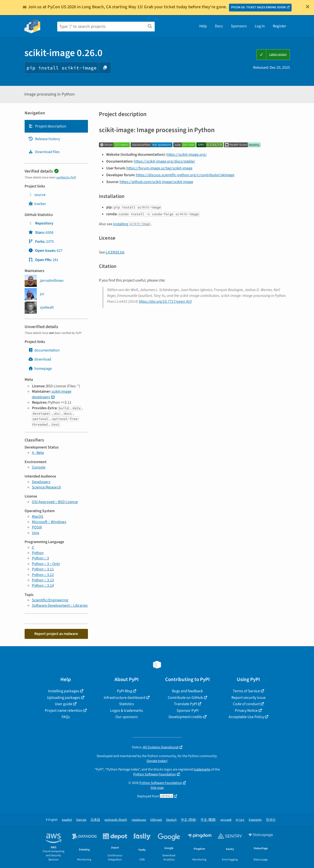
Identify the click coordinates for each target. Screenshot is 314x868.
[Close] (308, 7)
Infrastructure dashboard (125, 698)
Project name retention (64, 711)
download (40, 359)
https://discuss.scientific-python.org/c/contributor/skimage (185, 175)
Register (280, 26)
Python (38, 553)
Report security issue (248, 698)
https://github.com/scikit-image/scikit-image (156, 182)
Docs (219, 26)
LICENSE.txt (115, 252)
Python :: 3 (40, 558)
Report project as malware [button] (56, 634)
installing (132, 224)
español (67, 820)
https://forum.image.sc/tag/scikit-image (159, 168)
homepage (40, 369)
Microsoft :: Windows (49, 522)
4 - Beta (38, 453)
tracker (37, 204)
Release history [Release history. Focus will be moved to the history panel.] (44, 139)
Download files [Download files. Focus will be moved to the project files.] (44, 152)
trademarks (202, 769)
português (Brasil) (116, 820)
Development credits (186, 717)
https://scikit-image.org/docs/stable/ (165, 161)
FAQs (66, 717)
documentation (44, 350)
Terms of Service (246, 691)
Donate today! (157, 761)
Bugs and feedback (187, 691)
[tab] (56, 126)
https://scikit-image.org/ (187, 155)
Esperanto (255, 820)
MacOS (38, 517)
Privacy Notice (246, 711)
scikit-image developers (52, 394)
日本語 (95, 820)
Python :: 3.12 (43, 575)
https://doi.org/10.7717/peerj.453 (165, 302)
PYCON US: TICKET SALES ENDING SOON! (259, 7)
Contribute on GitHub (185, 698)
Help (203, 26)
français (81, 820)
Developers (41, 482)
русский (226, 820)
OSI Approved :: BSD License (55, 502)
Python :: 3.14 (43, 585)
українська (139, 820)
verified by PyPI (66, 177)
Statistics (127, 704)
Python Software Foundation (155, 774)
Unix (36, 533)
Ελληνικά (156, 820)
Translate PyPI (186, 704)
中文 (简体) (189, 820)
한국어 (271, 820)
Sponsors (239, 26)
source (37, 195)
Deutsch (171, 820)
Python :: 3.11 (43, 569)
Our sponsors (127, 717)
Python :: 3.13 (43, 580)
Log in (260, 26)
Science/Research (47, 487)
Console (39, 467)
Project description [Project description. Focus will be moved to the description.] (47, 126)
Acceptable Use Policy (246, 717)
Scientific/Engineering (50, 600)
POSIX (37, 527)
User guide (64, 704)
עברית (240, 820)
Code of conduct (246, 704)
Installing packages (64, 691)
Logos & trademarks (127, 711)
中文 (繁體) (208, 820)
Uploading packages (64, 698)
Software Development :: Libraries (60, 605)
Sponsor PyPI (188, 711)
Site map (157, 788)
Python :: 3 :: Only (46, 564)
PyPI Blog (124, 691)
